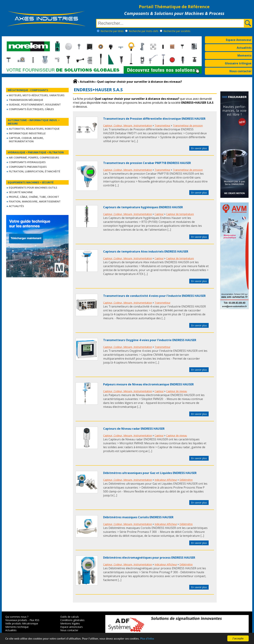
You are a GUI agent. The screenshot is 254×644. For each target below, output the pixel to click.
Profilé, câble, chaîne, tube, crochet (34, 197)
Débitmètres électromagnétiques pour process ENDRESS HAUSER (149, 558)
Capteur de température (180, 214)
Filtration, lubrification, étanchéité (35, 171)
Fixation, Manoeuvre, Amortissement (35, 201)
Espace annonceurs (72, 627)
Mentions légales (70, 623)
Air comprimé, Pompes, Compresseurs (34, 157)
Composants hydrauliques (27, 162)
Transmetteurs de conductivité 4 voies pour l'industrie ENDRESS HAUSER (154, 296)
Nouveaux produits (16, 620)
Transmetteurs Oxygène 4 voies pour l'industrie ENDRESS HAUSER (150, 340)
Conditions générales (72, 620)
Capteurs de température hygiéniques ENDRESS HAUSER (143, 207)
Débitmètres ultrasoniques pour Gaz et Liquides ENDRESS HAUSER (150, 473)
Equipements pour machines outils (33, 188)
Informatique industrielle (27, 133)
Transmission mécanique (26, 100)
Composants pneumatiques (28, 167)
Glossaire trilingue (238, 63)
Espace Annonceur (239, 40)
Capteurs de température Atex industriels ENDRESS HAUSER (146, 251)
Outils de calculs (70, 617)
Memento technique (17, 627)
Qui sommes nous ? (17, 617)
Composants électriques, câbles (31, 109)
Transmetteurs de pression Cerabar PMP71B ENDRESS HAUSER (147, 163)
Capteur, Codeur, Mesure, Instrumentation (26, 140)
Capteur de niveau (177, 391)
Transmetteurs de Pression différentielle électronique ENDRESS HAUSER (154, 119)
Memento (244, 55)
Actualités (244, 48)
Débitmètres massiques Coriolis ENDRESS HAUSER (138, 517)
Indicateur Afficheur (166, 480)
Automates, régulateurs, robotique (34, 129)
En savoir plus (199, 148)
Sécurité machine (21, 192)
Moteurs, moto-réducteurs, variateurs (37, 95)
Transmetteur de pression (188, 125)
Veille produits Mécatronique (22, 623)
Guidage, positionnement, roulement (35, 104)
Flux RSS (34, 620)
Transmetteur (162, 125)
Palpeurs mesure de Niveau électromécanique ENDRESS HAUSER (148, 384)
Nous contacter (240, 71)
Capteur (159, 214)
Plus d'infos (147, 639)
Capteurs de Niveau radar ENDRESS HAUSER (134, 429)
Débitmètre (186, 480)
